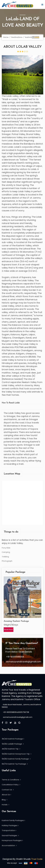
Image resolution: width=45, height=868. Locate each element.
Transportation (9, 830)
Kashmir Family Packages (13, 820)
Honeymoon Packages (12, 840)
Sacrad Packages (10, 835)
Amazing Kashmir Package (16, 621)
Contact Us (8, 790)
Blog (4, 800)
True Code (37, 859)
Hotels (5, 805)
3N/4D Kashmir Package (13, 739)
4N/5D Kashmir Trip (11, 749)
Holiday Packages (10, 825)
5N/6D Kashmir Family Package (16, 759)
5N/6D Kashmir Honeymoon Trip (17, 754)
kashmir (28, 37)
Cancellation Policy (11, 785)
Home (6, 37)
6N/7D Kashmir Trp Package (15, 764)
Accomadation (9, 845)
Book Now (9, 629)
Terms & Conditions (11, 780)
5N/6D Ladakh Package (13, 744)
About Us (6, 795)
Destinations (17, 37)
